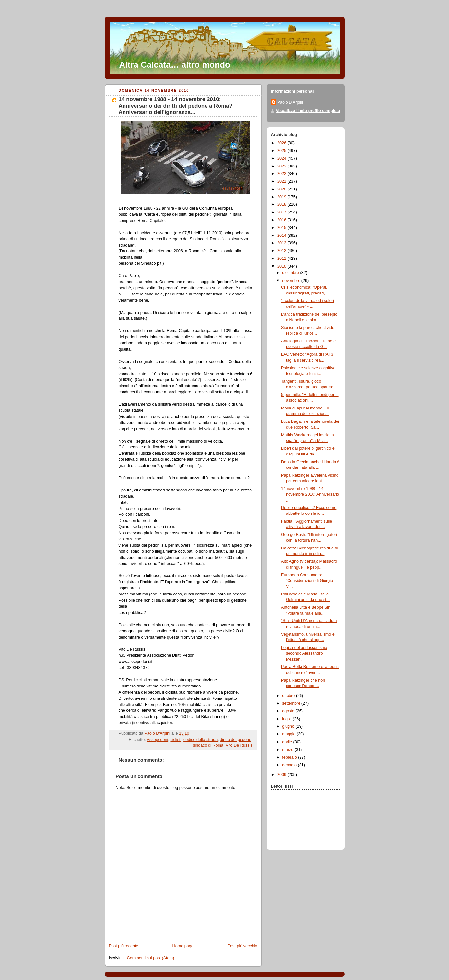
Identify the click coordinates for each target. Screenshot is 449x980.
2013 (282, 243)
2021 (282, 181)
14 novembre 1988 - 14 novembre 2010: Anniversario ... (310, 494)
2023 (282, 166)
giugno (289, 726)
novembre (292, 281)
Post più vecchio (242, 946)
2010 (282, 266)
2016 (282, 220)
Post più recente (124, 946)
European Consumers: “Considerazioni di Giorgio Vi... (307, 581)
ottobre (289, 696)
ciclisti (176, 740)
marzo (288, 750)
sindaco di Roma (208, 745)
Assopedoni (158, 740)
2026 (282, 143)
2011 (282, 259)
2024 (282, 158)
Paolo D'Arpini (290, 102)
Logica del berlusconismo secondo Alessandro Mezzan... (304, 653)
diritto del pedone (236, 740)
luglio (287, 719)
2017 (282, 212)
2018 (282, 204)
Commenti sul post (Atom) (151, 958)
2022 (282, 174)
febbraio (290, 757)
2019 (282, 197)
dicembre (291, 273)
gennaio (290, 765)
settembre (292, 703)
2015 (282, 228)
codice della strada (201, 740)
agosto (289, 711)
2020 (282, 189)
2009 (282, 775)
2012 (282, 251)
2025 (282, 151)
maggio (289, 734)
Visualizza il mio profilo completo (308, 111)
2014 (282, 236)
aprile (288, 742)
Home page (183, 946)
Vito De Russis (239, 745)
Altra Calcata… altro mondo (175, 65)
